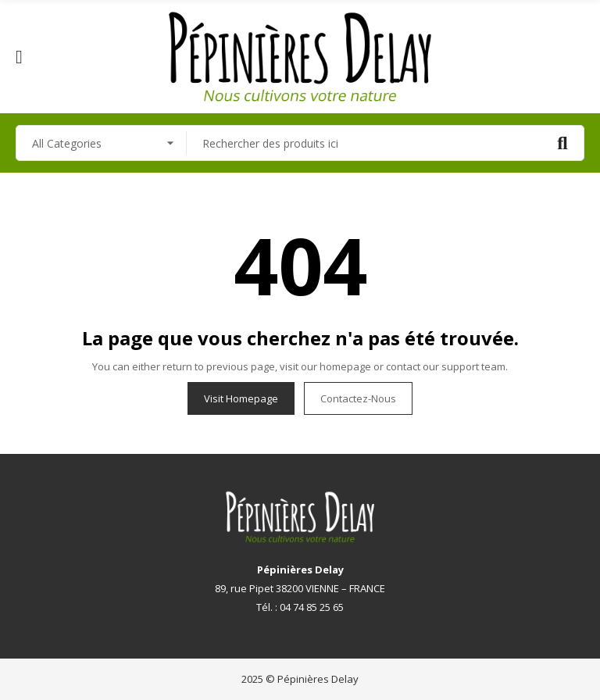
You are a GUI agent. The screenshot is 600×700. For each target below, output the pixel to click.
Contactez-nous (358, 398)
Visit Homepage (241, 398)
